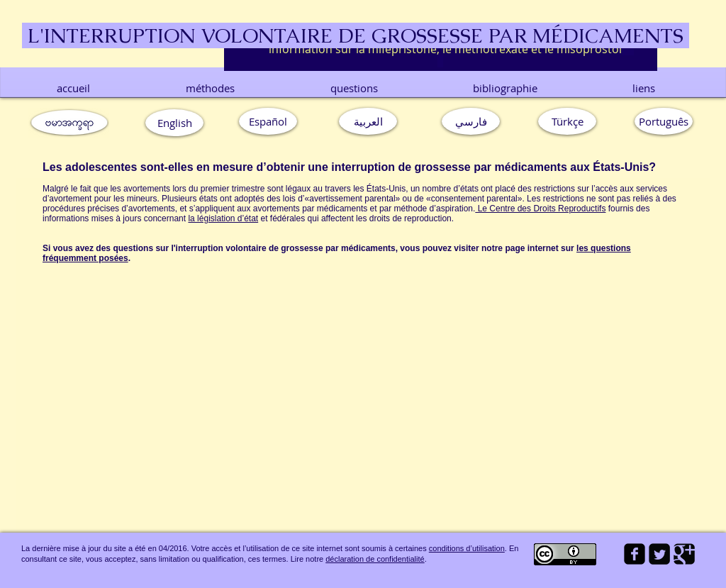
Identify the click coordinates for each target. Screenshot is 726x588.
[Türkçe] (567, 121)
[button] (664, 121)
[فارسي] (471, 121)
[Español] (268, 121)
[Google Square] (684, 554)
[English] (174, 123)
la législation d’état (223, 218)
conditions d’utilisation (467, 548)
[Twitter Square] (659, 554)
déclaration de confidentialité (375, 559)
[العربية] (368, 121)
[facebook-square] (635, 554)
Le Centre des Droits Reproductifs (540, 209)
